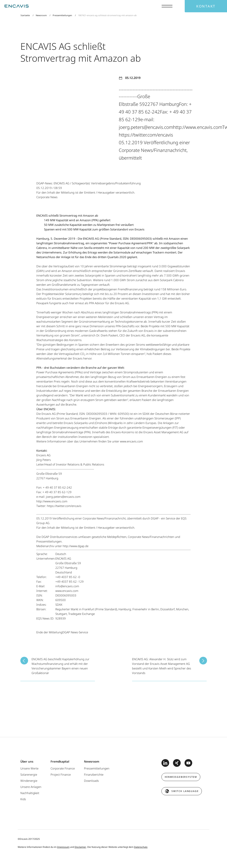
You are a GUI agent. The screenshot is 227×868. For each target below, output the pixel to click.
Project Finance (61, 774)
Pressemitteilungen (62, 15)
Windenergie (29, 781)
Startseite (25, 15)
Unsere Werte (29, 768)
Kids (23, 799)
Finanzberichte (94, 774)
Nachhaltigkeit (30, 793)
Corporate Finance (63, 768)
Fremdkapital (60, 761)
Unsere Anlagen (31, 787)
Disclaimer (80, 847)
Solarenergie (29, 774)
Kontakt (206, 6)
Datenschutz (141, 847)
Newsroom (41, 15)
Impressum (63, 847)
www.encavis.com (131, 441)
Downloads (91, 781)
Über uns (27, 761)
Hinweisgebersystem (181, 777)
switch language (185, 791)
